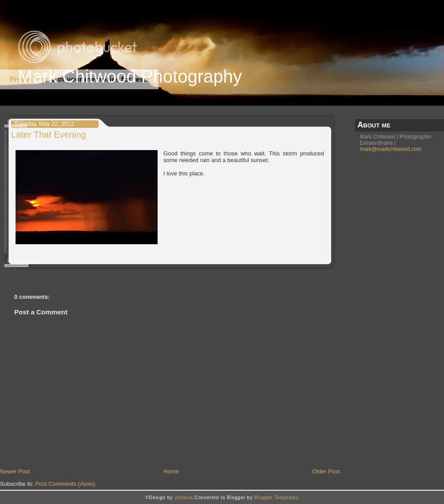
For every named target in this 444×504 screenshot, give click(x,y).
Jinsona (184, 498)
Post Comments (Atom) (65, 484)
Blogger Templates (277, 498)
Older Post (326, 471)
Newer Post (15, 471)
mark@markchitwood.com (390, 149)
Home (171, 471)
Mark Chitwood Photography (130, 76)
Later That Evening (49, 135)
